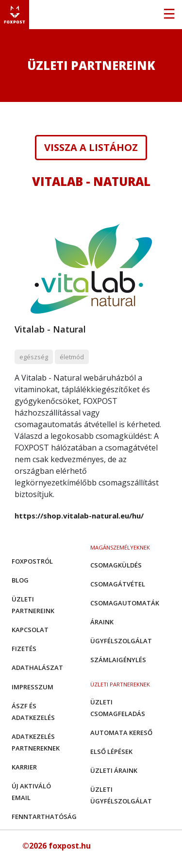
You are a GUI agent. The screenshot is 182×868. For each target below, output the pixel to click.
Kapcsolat (30, 630)
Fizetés (24, 649)
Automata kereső (121, 733)
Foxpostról (32, 561)
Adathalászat (37, 668)
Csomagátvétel (118, 584)
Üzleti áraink (114, 770)
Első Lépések (111, 751)
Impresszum (33, 687)
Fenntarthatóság (44, 817)
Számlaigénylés (118, 660)
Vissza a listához (91, 148)
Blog (20, 580)
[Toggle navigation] (169, 15)
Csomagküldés (116, 565)
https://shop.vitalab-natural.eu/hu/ (79, 516)
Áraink (102, 622)
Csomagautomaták (125, 603)
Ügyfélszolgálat (121, 641)
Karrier (24, 767)
